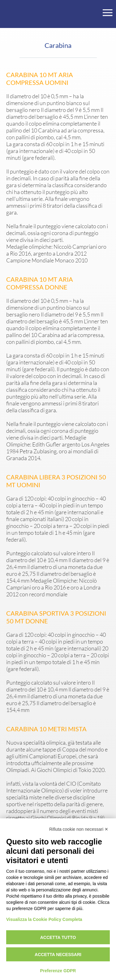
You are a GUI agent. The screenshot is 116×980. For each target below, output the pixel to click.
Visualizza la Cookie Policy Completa (44, 919)
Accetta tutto (58, 937)
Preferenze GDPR (58, 971)
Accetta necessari (58, 955)
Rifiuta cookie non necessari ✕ (79, 829)
